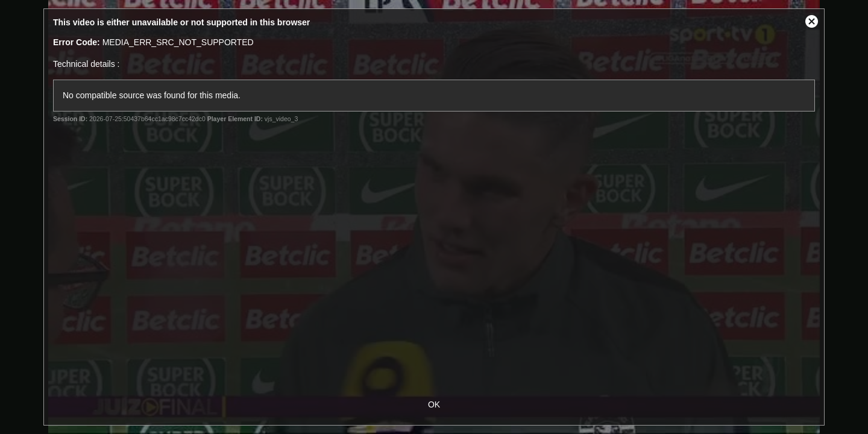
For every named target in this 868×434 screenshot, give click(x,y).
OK (434, 404)
